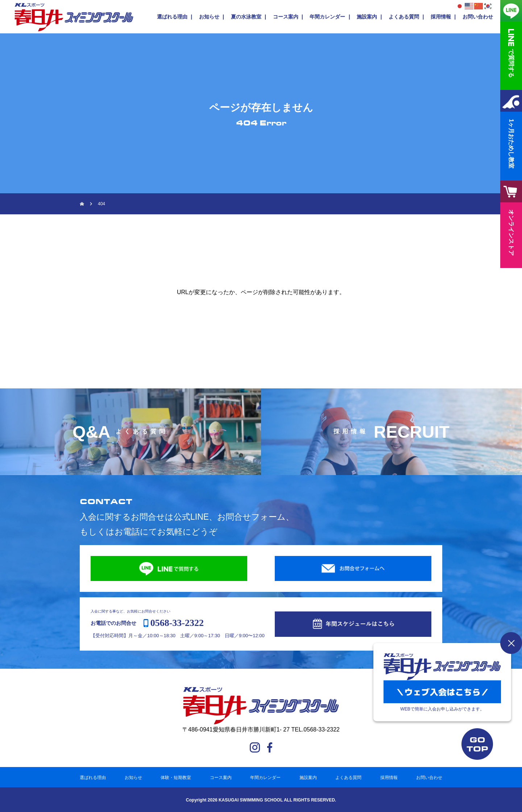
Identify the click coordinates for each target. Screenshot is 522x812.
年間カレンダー (327, 17)
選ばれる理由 (172, 17)
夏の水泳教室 (246, 17)
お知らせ (209, 17)
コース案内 (286, 17)
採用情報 (441, 17)
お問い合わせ (478, 17)
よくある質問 (404, 17)
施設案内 (367, 17)
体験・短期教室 (176, 778)
